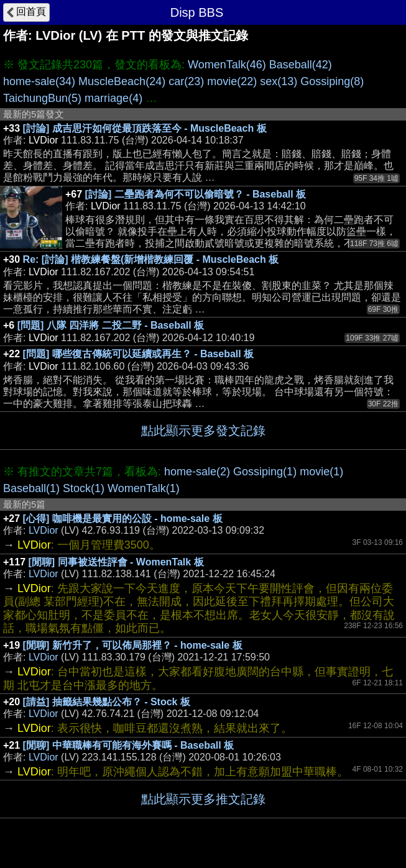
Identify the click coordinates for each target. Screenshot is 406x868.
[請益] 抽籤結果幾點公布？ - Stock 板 (107, 702)
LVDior (44, 530)
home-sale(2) (197, 472)
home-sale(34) (39, 81)
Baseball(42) (301, 65)
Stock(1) (84, 488)
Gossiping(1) (265, 472)
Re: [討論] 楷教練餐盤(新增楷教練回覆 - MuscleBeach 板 (151, 259)
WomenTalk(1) (144, 488)
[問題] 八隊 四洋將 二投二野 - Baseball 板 (111, 325)
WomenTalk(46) (227, 65)
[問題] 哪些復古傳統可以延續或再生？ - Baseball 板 (139, 354)
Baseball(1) (31, 488)
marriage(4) (113, 98)
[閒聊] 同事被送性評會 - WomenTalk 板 (116, 562)
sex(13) (279, 81)
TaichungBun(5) (42, 98)
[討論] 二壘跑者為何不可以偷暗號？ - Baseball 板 (196, 194)
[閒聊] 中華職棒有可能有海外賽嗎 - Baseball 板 (129, 745)
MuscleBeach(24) (122, 81)
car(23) (186, 81)
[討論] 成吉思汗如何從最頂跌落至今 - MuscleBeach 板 (145, 128)
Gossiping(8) (332, 81)
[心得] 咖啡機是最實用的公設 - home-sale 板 (123, 519)
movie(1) (321, 472)
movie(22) (232, 81)
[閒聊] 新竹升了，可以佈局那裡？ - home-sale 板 (133, 645)
